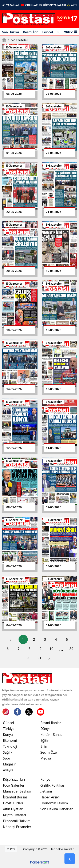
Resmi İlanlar (51, 723)
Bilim (44, 746)
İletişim (46, 791)
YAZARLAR (13, 5)
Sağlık (8, 752)
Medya (46, 758)
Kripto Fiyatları (14, 815)
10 (51, 649)
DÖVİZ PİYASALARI (54, 5)
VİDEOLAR (31, 5)
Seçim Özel (49, 752)
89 (71, 649)
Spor (7, 758)
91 (39, 658)
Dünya (46, 729)
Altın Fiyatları (13, 809)
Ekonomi (10, 740)
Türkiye (9, 729)
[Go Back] (70, 859)
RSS (11, 849)
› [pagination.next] (49, 658)
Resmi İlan (31, 32)
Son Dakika (11, 32)
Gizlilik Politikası (53, 785)
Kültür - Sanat (51, 735)
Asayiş (8, 770)
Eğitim (46, 740)
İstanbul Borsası (16, 797)
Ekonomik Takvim (17, 821)
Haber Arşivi (50, 797)
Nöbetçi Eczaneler (17, 827)
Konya (8, 735)
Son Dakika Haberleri (57, 809)
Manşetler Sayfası (17, 791)
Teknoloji (10, 746)
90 (28, 658)
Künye (45, 779)
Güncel (48, 32)
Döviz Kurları (13, 803)
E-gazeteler (18, 40)
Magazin (10, 764)
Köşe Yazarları (14, 779)
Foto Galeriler (14, 785)
